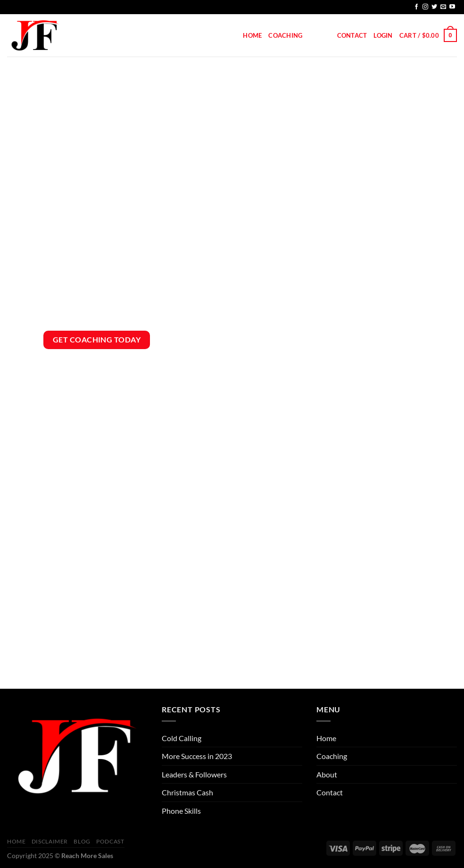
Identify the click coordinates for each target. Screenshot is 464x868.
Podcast (110, 841)
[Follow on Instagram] (425, 7)
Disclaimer (50, 841)
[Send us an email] (443, 7)
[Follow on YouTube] (452, 7)
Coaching (285, 35)
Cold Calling (182, 738)
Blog (82, 841)
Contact (352, 35)
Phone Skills (181, 811)
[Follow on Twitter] (434, 7)
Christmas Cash (187, 792)
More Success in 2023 (197, 756)
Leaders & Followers (194, 774)
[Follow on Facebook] (416, 7)
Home (252, 35)
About (319, 35)
